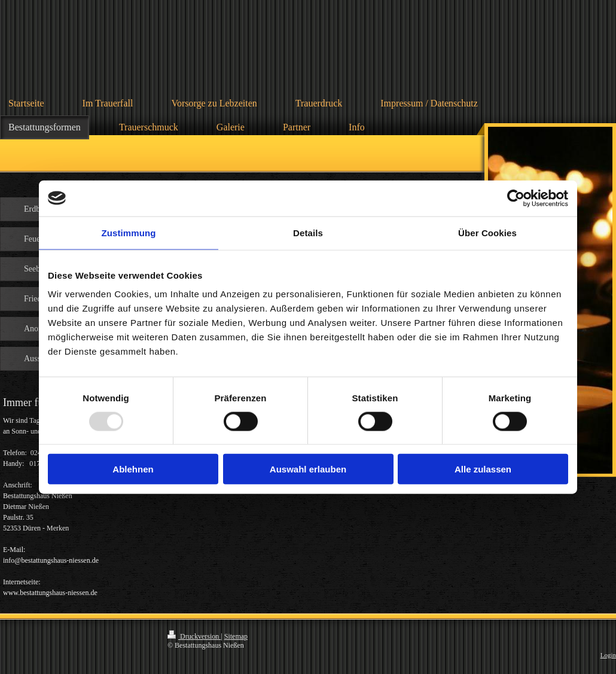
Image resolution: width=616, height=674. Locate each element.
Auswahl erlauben (308, 469)
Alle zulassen (483, 469)
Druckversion (194, 636)
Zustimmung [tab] (129, 232)
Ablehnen (133, 469)
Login (608, 655)
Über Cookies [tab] (487, 232)
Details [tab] (308, 232)
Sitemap (236, 636)
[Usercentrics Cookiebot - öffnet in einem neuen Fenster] (516, 198)
